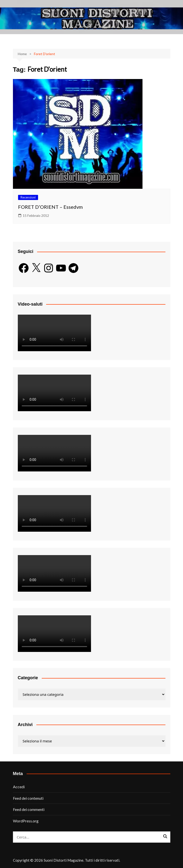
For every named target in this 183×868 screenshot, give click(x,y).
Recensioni (28, 197)
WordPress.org (26, 821)
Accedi (19, 787)
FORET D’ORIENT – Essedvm (50, 207)
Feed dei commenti (29, 809)
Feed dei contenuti (28, 798)
